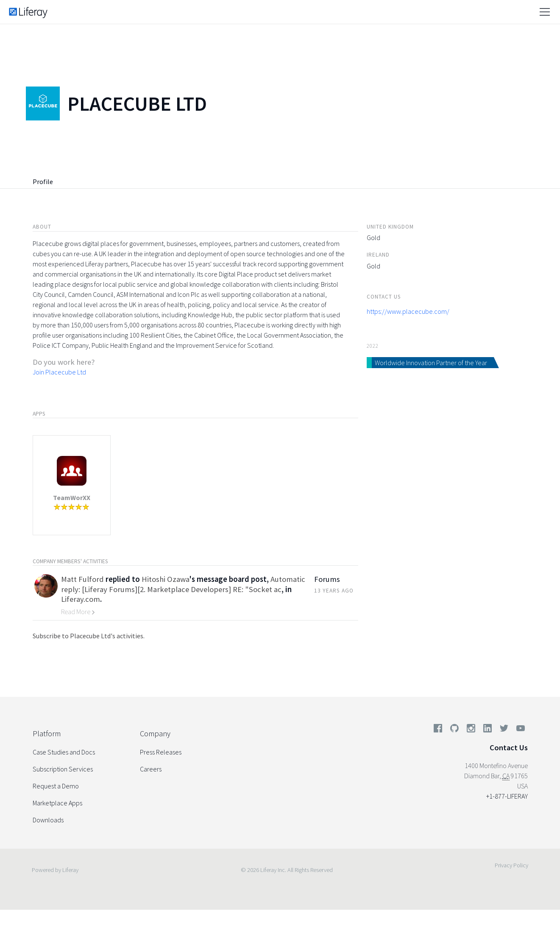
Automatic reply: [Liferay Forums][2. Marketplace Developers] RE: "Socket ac (183, 584)
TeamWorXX (72, 497)
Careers (151, 769)
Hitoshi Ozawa (166, 579)
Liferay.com (81, 599)
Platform (47, 734)
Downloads (48, 820)
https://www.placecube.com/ (408, 311)
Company (155, 734)
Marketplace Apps (57, 803)
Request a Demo (56, 786)
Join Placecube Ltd (59, 372)
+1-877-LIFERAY (507, 796)
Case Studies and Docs (64, 752)
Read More (78, 612)
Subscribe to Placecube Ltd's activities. (89, 636)
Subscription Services (63, 769)
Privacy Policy (511, 865)
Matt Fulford (82, 579)
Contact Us (509, 748)
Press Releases (161, 752)
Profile (43, 182)
